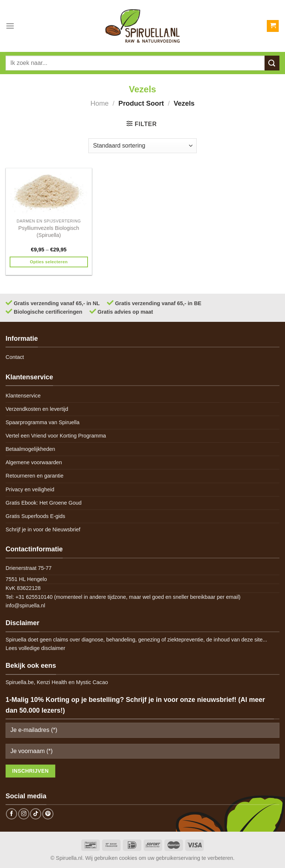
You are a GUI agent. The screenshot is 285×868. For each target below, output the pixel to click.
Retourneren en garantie (35, 476)
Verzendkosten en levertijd (37, 409)
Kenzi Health (52, 682)
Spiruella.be (20, 682)
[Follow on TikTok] (36, 814)
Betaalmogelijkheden (30, 449)
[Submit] (272, 63)
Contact (15, 357)
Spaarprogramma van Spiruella (42, 422)
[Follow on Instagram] (24, 814)
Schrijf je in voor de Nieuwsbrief (43, 529)
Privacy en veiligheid (30, 489)
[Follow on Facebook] (12, 814)
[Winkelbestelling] (142, 146)
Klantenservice (23, 396)
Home (100, 103)
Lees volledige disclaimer (35, 648)
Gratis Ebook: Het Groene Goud (44, 503)
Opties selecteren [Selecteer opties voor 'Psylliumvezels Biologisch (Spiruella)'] (49, 262)
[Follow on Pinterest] (48, 814)
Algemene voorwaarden (34, 462)
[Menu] (10, 26)
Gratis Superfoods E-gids (35, 516)
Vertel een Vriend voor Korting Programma (56, 436)
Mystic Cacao (92, 682)
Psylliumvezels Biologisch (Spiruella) (49, 232)
